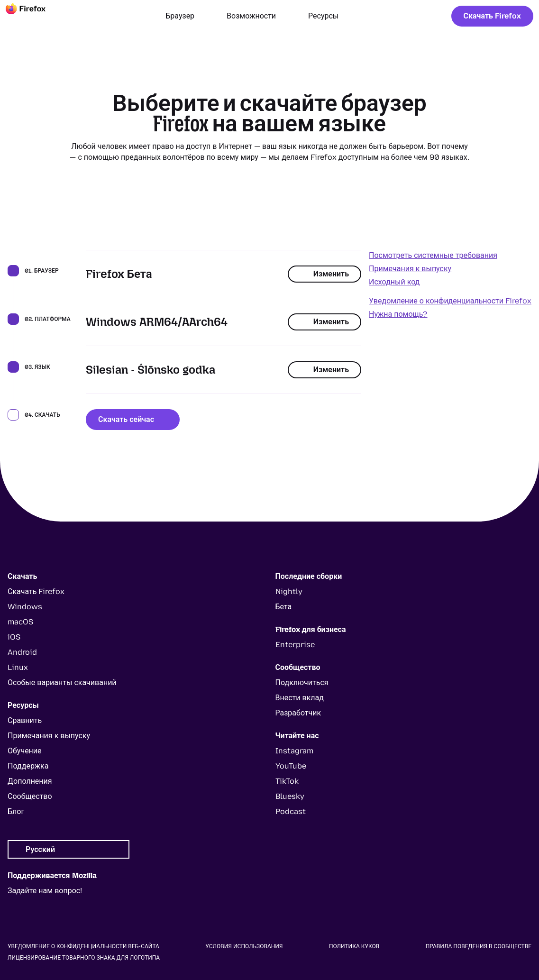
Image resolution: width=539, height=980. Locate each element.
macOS (20, 622)
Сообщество (30, 796)
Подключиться (302, 682)
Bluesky (290, 796)
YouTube (291, 766)
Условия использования (244, 946)
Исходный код (394, 282)
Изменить (324, 274)
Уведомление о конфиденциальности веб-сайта (83, 946)
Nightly (289, 591)
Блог (16, 811)
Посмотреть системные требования (433, 255)
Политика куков (354, 946)
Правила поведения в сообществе (479, 946)
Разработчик (298, 713)
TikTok (287, 781)
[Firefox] (34, 16)
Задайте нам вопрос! (45, 891)
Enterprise (295, 645)
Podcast (291, 811)
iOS (14, 637)
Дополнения (30, 781)
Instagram (294, 751)
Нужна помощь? (398, 314)
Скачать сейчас (133, 419)
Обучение (25, 751)
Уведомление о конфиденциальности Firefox (450, 301)
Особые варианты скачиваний (62, 682)
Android (22, 652)
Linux (18, 667)
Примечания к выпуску (410, 269)
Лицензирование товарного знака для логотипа (84, 958)
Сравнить (25, 720)
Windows (25, 607)
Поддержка (28, 766)
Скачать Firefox (492, 16)
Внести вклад (300, 698)
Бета (284, 607)
